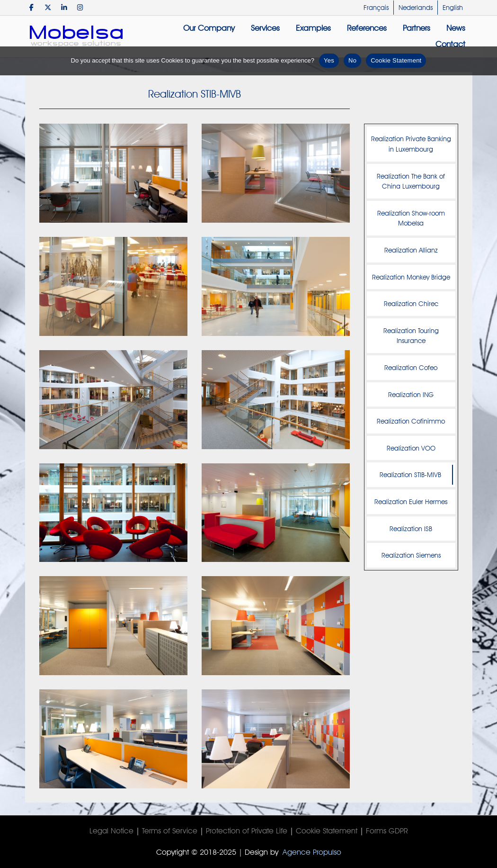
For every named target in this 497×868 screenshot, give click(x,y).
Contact (450, 44)
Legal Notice (111, 831)
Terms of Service (170, 831)
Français (376, 8)
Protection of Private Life (247, 831)
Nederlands (416, 8)
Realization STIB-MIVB (410, 475)
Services (265, 28)
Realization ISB (411, 529)
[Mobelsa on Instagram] (80, 7)
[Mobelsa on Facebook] (32, 7)
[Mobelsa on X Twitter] (48, 7)
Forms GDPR (387, 831)
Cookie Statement (327, 831)
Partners (417, 28)
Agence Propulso (312, 852)
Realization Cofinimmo (411, 421)
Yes (329, 60)
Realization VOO (411, 448)
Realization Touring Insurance (411, 336)
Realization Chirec (411, 303)
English (453, 8)
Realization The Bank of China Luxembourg (411, 181)
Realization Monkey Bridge (411, 277)
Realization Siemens (411, 555)
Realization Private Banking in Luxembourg (411, 144)
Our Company (209, 28)
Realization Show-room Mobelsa (411, 218)
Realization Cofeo (411, 367)
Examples (313, 28)
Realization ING (411, 394)
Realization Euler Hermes (411, 502)
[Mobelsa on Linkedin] (64, 7)
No (352, 60)
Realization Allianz (411, 250)
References (367, 28)
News (456, 28)
